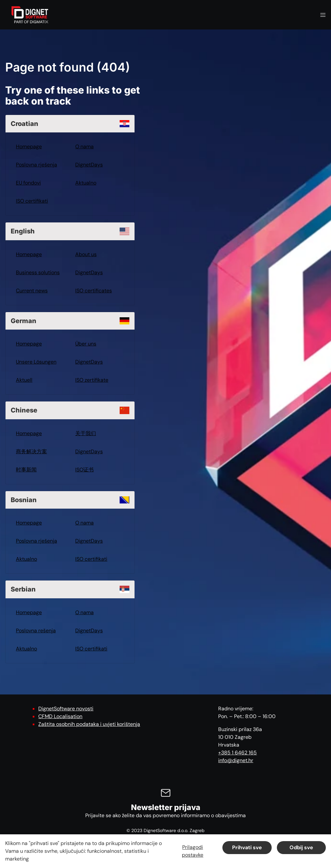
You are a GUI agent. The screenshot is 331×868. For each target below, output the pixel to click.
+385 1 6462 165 (237, 753)
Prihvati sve (247, 847)
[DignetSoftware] (30, 15)
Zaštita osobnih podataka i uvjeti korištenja (89, 724)
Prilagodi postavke (193, 851)
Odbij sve (301, 847)
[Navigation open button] (323, 15)
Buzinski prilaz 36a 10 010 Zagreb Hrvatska (240, 737)
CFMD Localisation (60, 716)
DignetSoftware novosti (66, 709)
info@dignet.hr (236, 760)
